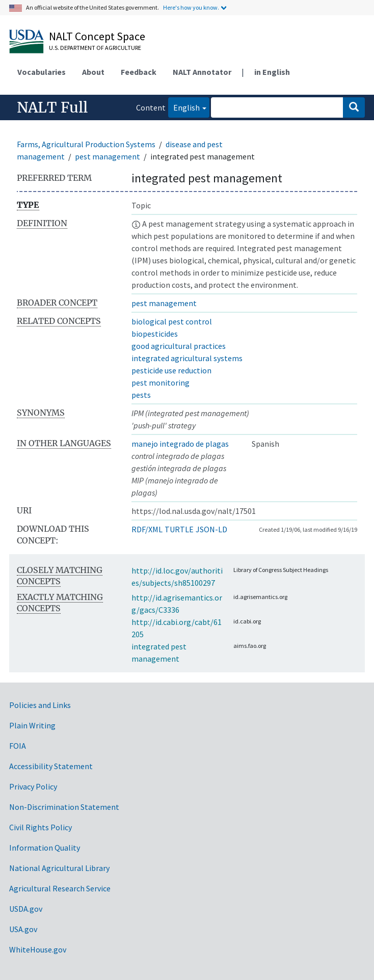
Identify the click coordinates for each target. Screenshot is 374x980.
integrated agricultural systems (187, 358)
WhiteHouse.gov (38, 949)
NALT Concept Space (97, 36)
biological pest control (172, 321)
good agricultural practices (179, 346)
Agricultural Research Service (60, 888)
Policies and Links (40, 705)
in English (272, 72)
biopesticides (155, 334)
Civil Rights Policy (41, 827)
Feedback (139, 72)
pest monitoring (161, 383)
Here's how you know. (191, 7)
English (184, 107)
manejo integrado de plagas (180, 444)
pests (141, 395)
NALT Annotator (202, 72)
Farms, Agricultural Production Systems (86, 144)
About (93, 72)
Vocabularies (42, 72)
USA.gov (23, 929)
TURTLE (179, 529)
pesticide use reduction (171, 370)
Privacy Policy (33, 786)
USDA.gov (26, 909)
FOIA (18, 746)
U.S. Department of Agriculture (95, 48)
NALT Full (52, 107)
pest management (108, 156)
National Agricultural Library (59, 868)
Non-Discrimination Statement (64, 807)
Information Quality (45, 848)
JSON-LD (211, 529)
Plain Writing (32, 725)
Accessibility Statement (51, 766)
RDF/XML (147, 529)
